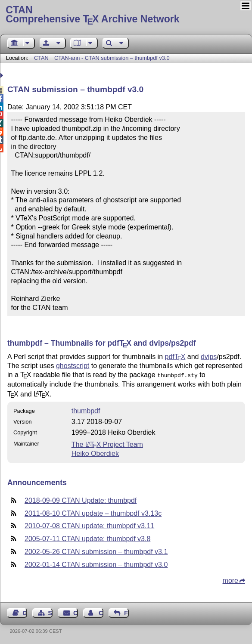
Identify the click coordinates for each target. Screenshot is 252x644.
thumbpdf (86, 410)
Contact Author (101, 612)
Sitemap (50, 612)
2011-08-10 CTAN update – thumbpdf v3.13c (93, 512)
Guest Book (25, 612)
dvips (209, 357)
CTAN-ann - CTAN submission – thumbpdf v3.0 (112, 58)
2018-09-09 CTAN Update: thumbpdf (81, 500)
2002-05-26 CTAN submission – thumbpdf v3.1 (96, 551)
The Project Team (107, 444)
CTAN (41, 58)
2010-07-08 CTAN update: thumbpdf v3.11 (89, 525)
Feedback (126, 612)
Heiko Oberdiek (95, 453)
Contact (76, 612)
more (230, 580)
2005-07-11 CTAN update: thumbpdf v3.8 (87, 538)
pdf (175, 357)
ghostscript (73, 366)
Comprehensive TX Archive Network (126, 15)
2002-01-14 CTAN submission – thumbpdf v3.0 (96, 564)
